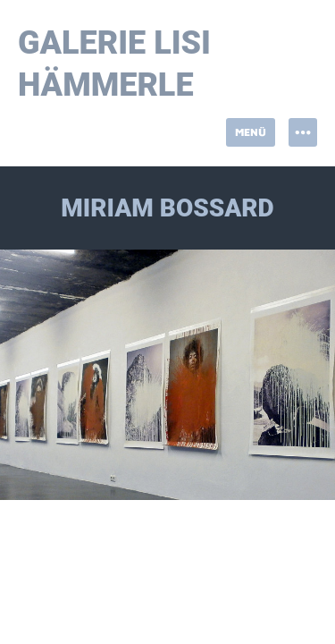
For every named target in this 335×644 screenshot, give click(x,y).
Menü (251, 132)
